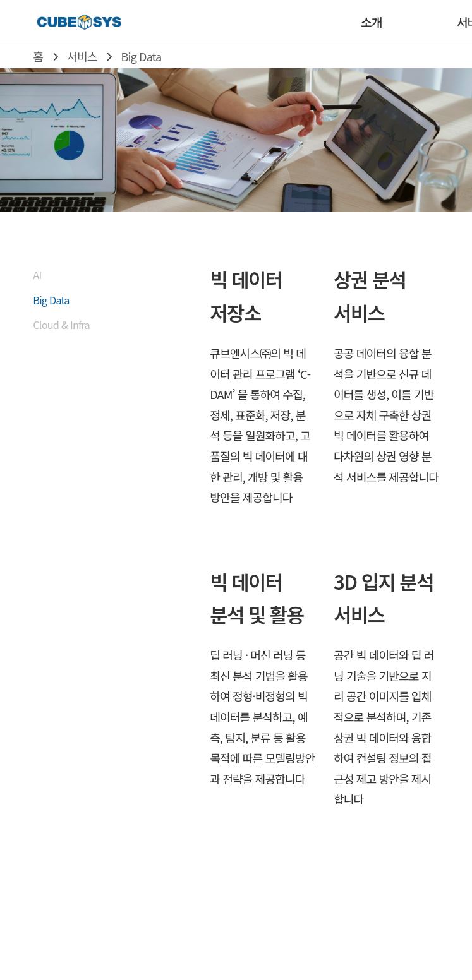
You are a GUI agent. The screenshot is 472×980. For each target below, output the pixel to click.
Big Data (142, 56)
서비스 (82, 56)
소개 (371, 22)
